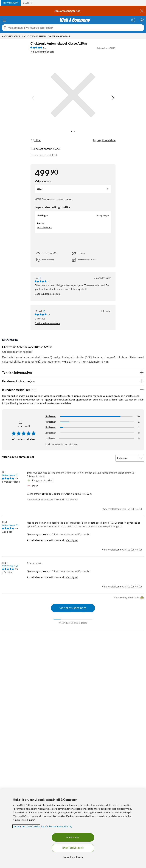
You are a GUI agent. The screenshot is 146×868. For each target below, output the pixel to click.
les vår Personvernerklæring (57, 826)
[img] (113, 98)
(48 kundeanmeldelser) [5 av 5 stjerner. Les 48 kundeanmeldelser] (42, 52)
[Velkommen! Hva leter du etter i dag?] (75, 28)
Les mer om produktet (44, 155)
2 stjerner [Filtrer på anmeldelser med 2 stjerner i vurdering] (51, 433)
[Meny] (4, 20)
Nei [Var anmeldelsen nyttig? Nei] (136, 509)
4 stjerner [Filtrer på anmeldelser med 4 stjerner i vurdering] (51, 422)
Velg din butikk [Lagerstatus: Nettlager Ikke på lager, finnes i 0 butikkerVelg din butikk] (44, 227)
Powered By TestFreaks (129, 598)
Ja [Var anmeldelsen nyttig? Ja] (129, 509)
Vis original (72, 499)
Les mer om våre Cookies (26, 826)
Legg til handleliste (104, 140)
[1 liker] (36, 140)
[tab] (11, 3)
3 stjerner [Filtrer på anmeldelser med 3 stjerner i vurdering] (51, 427)
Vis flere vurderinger (73, 608)
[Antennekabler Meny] (23, 36)
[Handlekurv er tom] (142, 20)
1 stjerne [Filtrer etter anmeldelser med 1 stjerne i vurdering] (50, 438)
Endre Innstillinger (73, 857)
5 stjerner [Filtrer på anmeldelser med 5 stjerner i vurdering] (51, 416)
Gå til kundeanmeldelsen (47, 294)
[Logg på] (133, 20)
